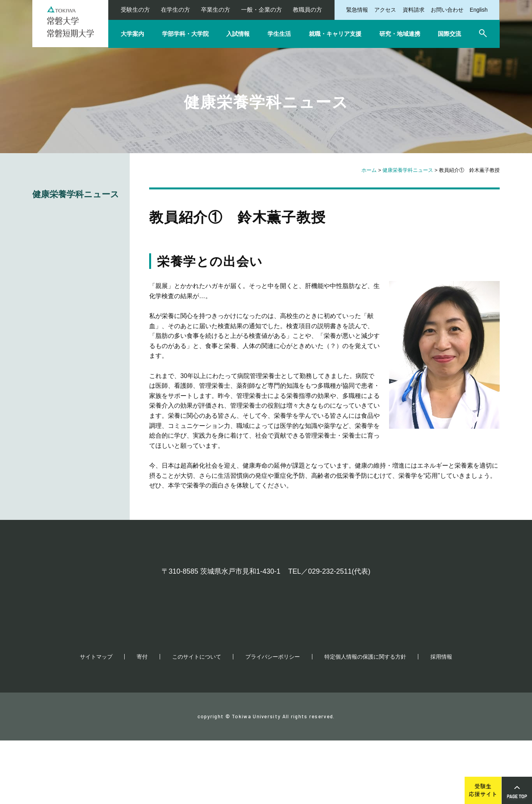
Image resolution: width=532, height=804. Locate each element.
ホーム (369, 170)
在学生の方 (175, 10)
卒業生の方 (216, 10)
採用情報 (441, 720)
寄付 (142, 720)
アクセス (385, 10)
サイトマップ (96, 720)
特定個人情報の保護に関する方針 (365, 720)
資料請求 (414, 10)
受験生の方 (135, 10)
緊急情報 (357, 10)
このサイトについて (197, 720)
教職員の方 (307, 10)
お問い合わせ (447, 10)
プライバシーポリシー (273, 720)
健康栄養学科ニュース (408, 170)
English (479, 10)
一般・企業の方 (262, 10)
